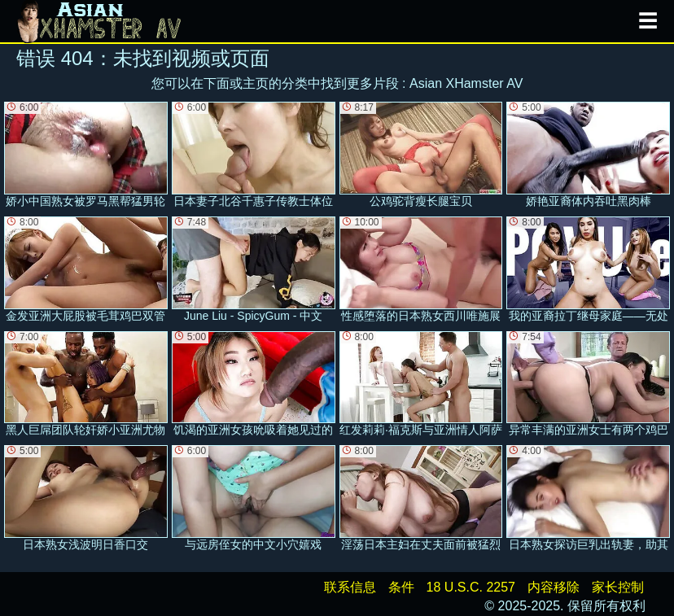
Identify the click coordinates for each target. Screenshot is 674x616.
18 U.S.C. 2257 (471, 587)
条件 (401, 587)
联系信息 (350, 587)
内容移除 (554, 587)
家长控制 (618, 587)
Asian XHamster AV (466, 83)
